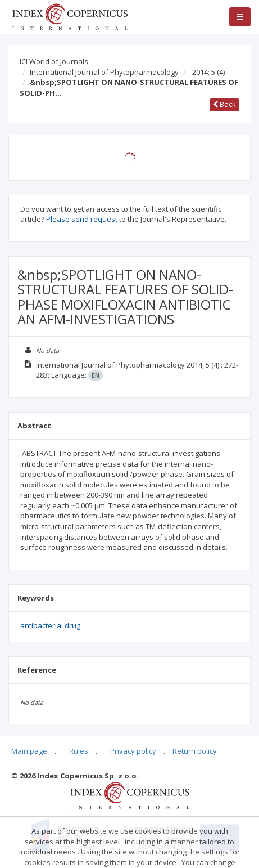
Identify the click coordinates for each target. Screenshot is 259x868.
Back (224, 104)
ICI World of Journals (54, 61)
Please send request (82, 219)
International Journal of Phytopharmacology (104, 72)
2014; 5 (208, 72)
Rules (79, 751)
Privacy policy (133, 751)
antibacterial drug (50, 625)
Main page (29, 751)
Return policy (195, 751)
